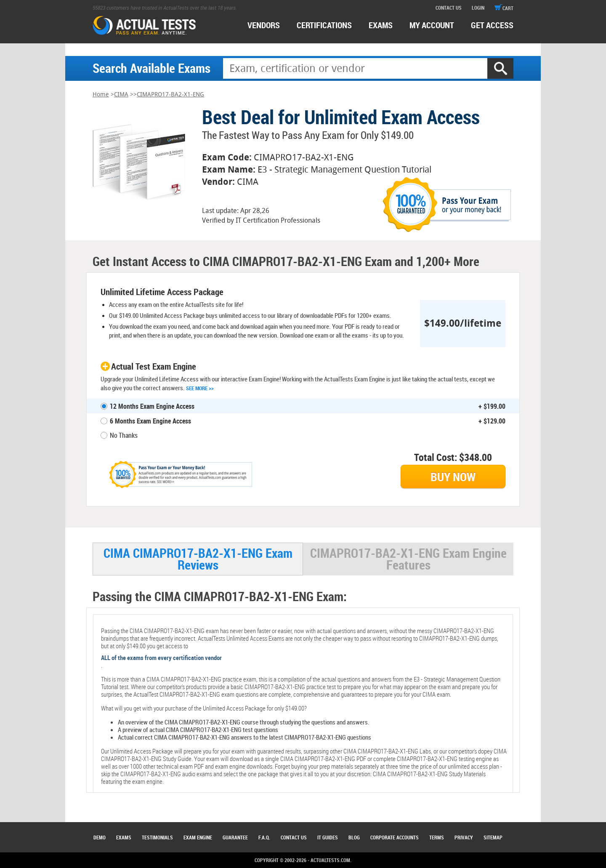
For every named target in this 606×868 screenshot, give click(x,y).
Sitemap (493, 837)
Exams (124, 837)
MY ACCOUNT (432, 25)
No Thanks (124, 435)
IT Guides (328, 837)
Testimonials (157, 837)
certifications (324, 25)
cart (504, 8)
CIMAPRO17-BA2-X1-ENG (170, 95)
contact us (449, 8)
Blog (354, 837)
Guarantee (235, 837)
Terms (437, 837)
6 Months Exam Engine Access (150, 421)
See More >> (200, 388)
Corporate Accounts (395, 837)
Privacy (464, 837)
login (478, 8)
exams (381, 25)
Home (101, 95)
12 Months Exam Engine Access (152, 406)
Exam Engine (198, 837)
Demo (100, 837)
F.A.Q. (264, 837)
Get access (492, 25)
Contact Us (294, 837)
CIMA (121, 95)
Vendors (264, 25)
